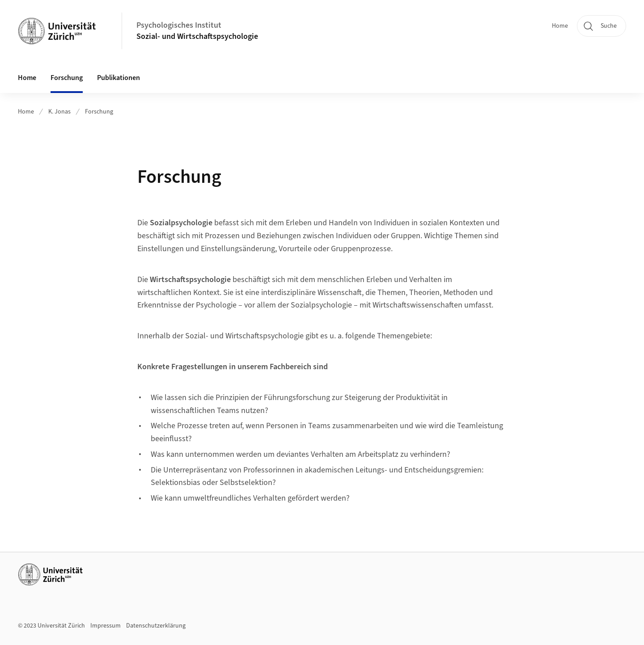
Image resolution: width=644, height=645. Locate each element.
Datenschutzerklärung (156, 626)
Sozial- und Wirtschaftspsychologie (197, 36)
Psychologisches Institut (179, 25)
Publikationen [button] (119, 78)
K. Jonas (59, 112)
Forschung (67, 78)
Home (560, 26)
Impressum (106, 626)
